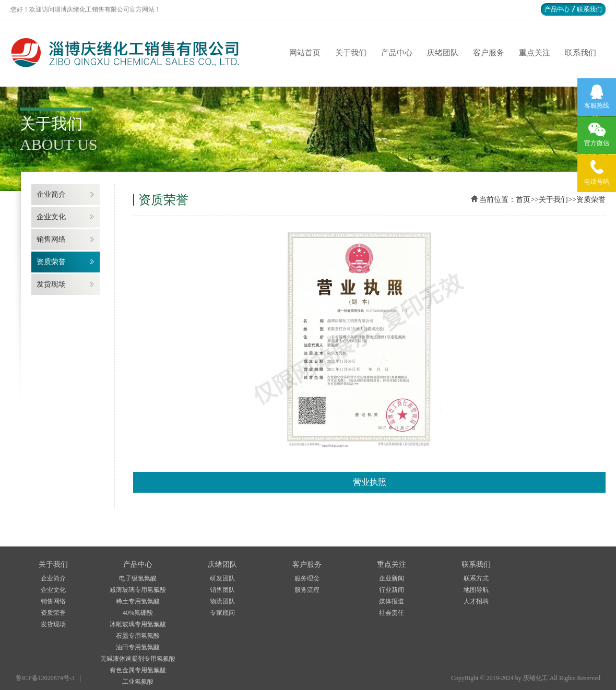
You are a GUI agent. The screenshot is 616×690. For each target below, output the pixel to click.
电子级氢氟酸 (138, 578)
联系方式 (476, 578)
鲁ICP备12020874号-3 (45, 678)
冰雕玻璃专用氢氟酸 (138, 624)
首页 (523, 200)
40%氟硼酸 (138, 613)
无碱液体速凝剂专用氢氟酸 (138, 659)
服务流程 (307, 590)
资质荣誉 (51, 262)
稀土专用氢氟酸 (138, 601)
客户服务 (489, 53)
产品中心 (557, 9)
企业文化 (51, 217)
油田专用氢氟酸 (138, 647)
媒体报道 (392, 601)
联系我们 (589, 9)
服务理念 (307, 578)
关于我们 (351, 53)
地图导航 (476, 590)
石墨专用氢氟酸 (138, 636)
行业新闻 (392, 590)
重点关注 (535, 53)
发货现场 (51, 284)
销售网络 (51, 239)
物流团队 (222, 601)
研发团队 (222, 578)
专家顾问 (222, 613)
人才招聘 (476, 601)
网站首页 (305, 53)
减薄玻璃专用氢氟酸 (138, 590)
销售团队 (222, 590)
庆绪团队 (443, 53)
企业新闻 (392, 578)
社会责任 (392, 613)
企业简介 (51, 194)
